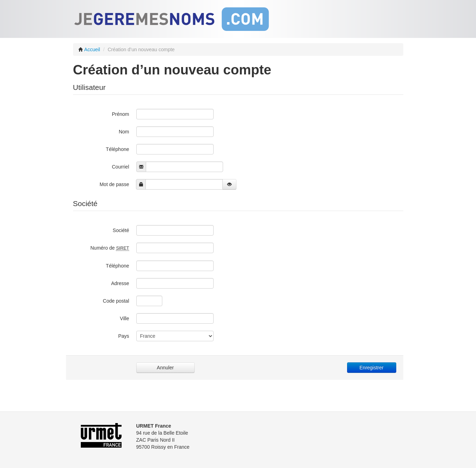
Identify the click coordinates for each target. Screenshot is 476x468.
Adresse (120, 283)
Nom (124, 132)
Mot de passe (114, 184)
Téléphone (117, 149)
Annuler (165, 368)
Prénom (120, 114)
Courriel (120, 167)
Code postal (116, 301)
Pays (123, 336)
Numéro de (110, 248)
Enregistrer (371, 368)
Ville (124, 318)
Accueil (89, 50)
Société (121, 230)
